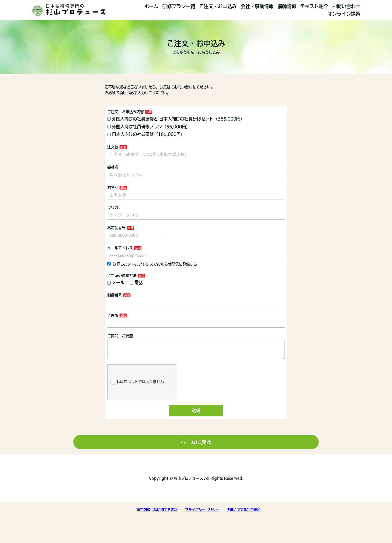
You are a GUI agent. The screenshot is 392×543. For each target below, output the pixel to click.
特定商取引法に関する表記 (157, 514)
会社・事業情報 (257, 6)
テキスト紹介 (314, 6)
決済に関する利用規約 (243, 514)
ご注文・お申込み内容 (126, 112)
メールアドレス (120, 248)
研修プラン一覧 (179, 6)
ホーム (151, 6)
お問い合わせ (346, 6)
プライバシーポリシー (202, 514)
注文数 (113, 147)
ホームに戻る (196, 446)
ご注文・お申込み (218, 6)
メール (116, 282)
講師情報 (287, 6)
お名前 (113, 187)
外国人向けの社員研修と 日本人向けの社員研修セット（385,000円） (176, 119)
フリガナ (115, 208)
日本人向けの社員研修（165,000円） (146, 134)
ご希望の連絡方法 (122, 275)
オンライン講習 (344, 14)
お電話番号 (116, 228)
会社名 (113, 167)
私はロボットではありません (137, 386)
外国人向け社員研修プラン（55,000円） (162, 127)
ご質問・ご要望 (120, 336)
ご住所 (113, 315)
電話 (136, 282)
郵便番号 (115, 295)
